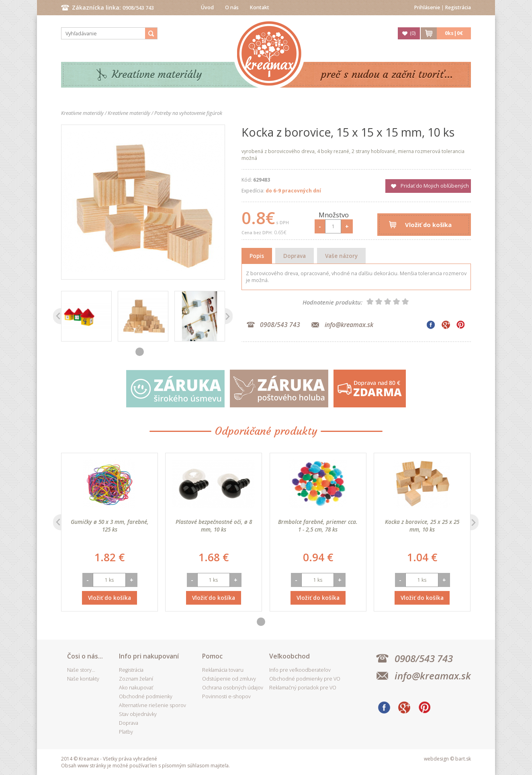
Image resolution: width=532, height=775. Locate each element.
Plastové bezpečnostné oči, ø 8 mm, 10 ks (214, 526)
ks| (454, 33)
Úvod (207, 7)
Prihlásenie (427, 7)
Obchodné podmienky (146, 696)
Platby (126, 732)
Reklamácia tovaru (223, 670)
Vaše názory (341, 256)
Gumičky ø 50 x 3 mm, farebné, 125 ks (110, 526)
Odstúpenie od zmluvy (229, 679)
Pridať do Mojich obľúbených (435, 186)
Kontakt (260, 7)
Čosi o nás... (85, 656)
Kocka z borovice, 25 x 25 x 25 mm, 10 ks (422, 526)
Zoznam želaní (136, 679)
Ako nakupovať (136, 688)
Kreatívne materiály (157, 75)
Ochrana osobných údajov (233, 688)
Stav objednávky (138, 714)
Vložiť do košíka (428, 225)
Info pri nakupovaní (149, 656)
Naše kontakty (83, 679)
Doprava (295, 256)
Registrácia (458, 7)
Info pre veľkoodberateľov (300, 670)
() (413, 33)
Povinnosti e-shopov (226, 696)
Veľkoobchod (290, 656)
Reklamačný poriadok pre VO (303, 688)
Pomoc (212, 656)
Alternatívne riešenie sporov (152, 705)
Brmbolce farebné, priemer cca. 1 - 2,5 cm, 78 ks (318, 526)
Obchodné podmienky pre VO (305, 679)
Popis (257, 256)
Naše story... (81, 670)
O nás (232, 7)
